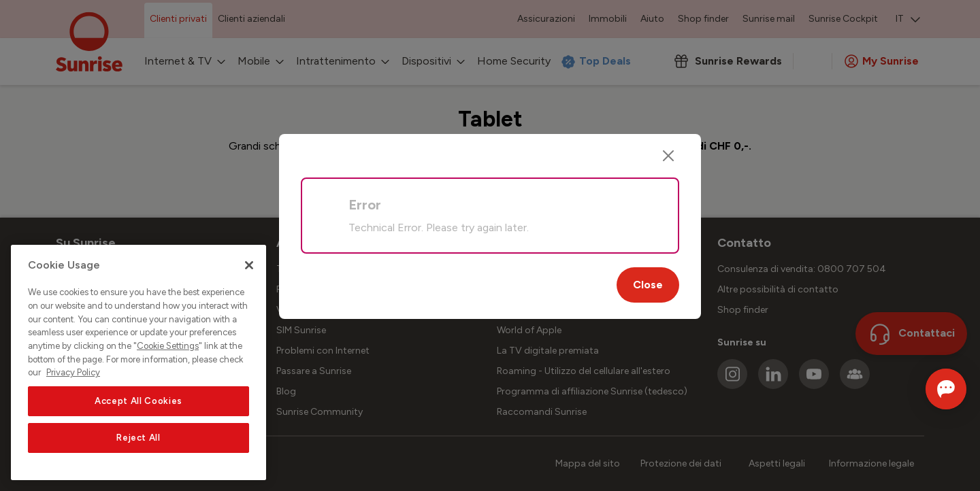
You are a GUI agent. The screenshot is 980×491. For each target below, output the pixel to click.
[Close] (668, 156)
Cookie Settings (168, 346)
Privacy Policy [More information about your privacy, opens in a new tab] (73, 372)
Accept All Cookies (138, 401)
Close (648, 285)
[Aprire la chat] (927, 389)
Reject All (138, 438)
